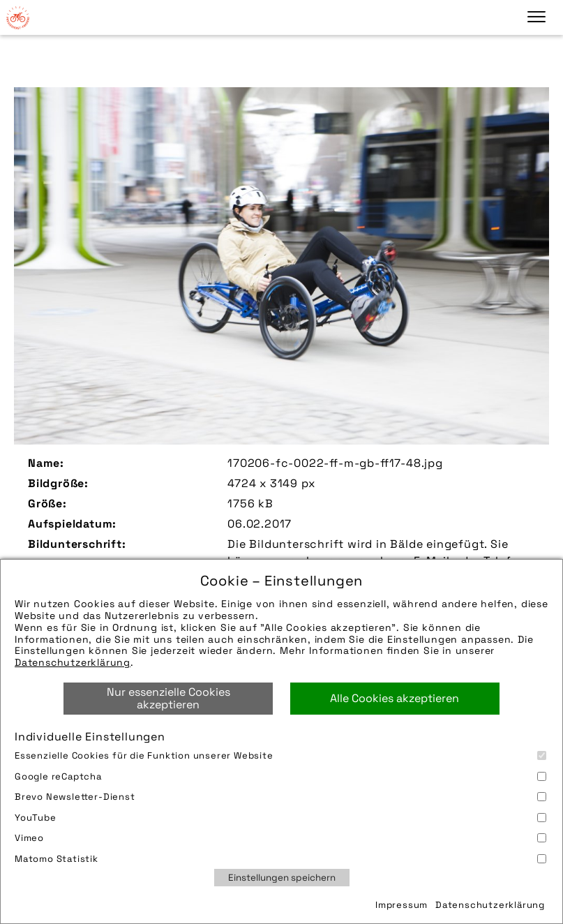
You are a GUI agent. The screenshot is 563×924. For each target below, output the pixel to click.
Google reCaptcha (280, 776)
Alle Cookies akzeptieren (395, 698)
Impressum (401, 905)
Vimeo (280, 838)
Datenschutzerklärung (73, 662)
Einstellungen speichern (282, 878)
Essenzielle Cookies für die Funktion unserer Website (280, 755)
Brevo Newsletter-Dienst (280, 797)
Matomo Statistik (280, 859)
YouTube (280, 818)
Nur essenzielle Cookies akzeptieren (168, 698)
